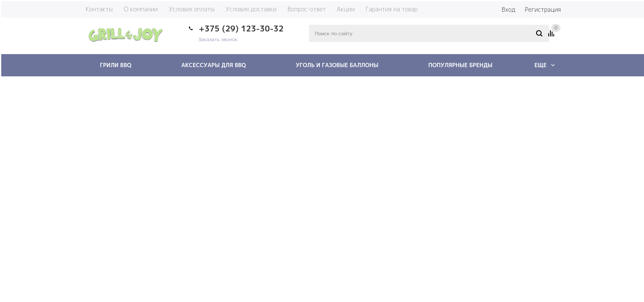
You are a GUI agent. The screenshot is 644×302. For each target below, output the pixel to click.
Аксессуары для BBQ (214, 65)
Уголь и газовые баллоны (337, 65)
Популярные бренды (460, 65)
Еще (545, 65)
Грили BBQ (116, 65)
